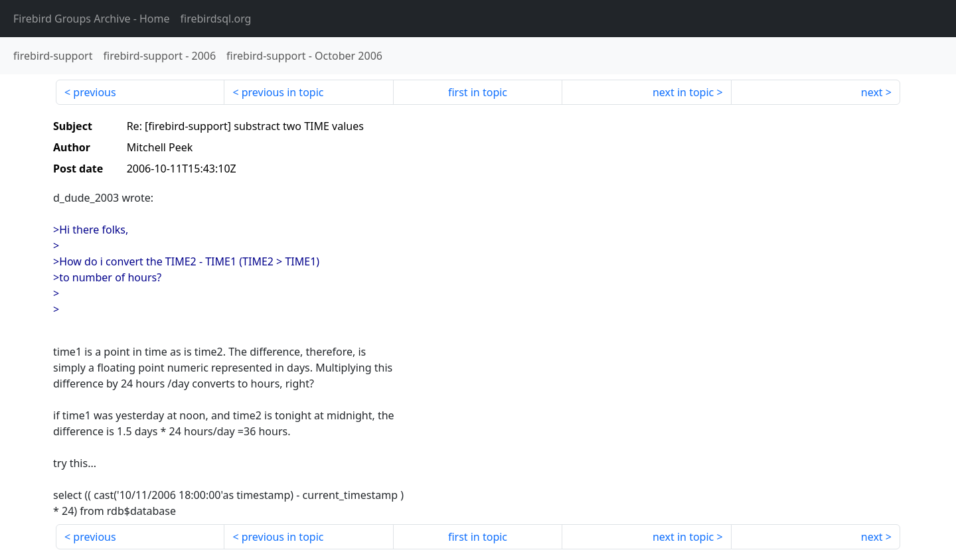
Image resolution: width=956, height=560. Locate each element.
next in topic (683, 92)
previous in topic (283, 92)
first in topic (478, 92)
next (872, 92)
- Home (92, 19)
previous (94, 92)
